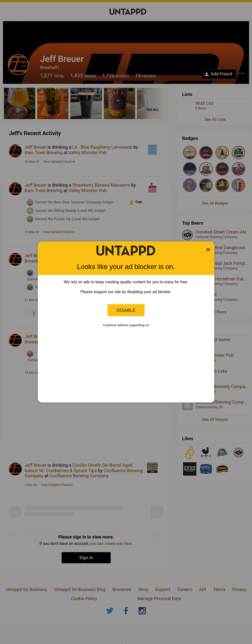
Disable (126, 310)
